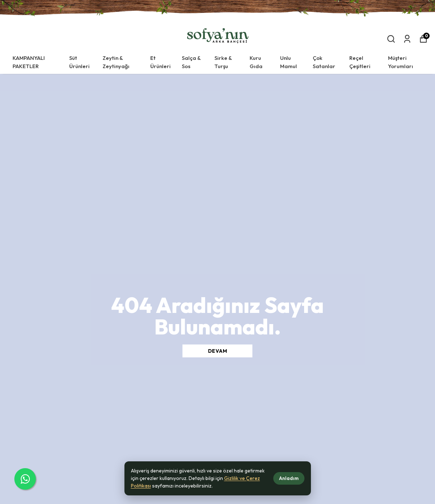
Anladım (289, 478)
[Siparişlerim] (407, 39)
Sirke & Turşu (223, 62)
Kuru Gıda (256, 62)
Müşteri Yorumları (401, 62)
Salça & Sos (191, 62)
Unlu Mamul (289, 62)
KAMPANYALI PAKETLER (29, 62)
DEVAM (218, 351)
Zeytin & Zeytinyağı (116, 62)
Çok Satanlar (324, 62)
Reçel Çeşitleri (360, 62)
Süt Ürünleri (79, 62)
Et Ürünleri (160, 62)
